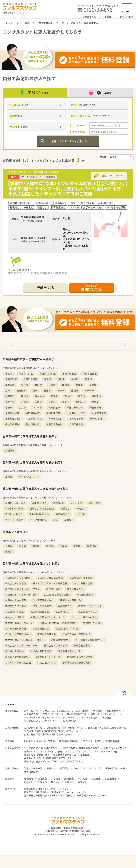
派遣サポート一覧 (33, 768)
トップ (9, 23)
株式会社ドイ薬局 (42, 606)
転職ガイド (30, 751)
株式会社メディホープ (69, 651)
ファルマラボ (47, 751)
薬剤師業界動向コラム (65, 755)
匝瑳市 (95, 402)
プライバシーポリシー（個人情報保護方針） (64, 714)
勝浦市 (47, 391)
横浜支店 (96, 778)
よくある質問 (31, 714)
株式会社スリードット (56, 645)
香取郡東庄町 (53, 413)
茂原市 (52, 385)
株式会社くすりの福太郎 (18, 578)
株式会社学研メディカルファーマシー (25, 640)
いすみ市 (37, 407)
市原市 (61, 391)
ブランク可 (76, 503)
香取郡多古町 (33, 413)
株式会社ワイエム (47, 662)
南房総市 (80, 402)
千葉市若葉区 (90, 374)
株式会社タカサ (75, 589)
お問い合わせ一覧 (33, 728)
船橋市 (75, 379)
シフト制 (81, 514)
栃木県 (22, 546)
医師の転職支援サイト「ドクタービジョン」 (46, 789)
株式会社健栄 (53, 589)
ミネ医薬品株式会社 (43, 600)
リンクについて (32, 721)
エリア (35, 92)
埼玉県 (50, 546)
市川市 (61, 379)
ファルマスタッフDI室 (106, 751)
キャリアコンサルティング (87, 768)
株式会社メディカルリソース (92, 795)
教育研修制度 (31, 772)
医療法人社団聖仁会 (71, 600)
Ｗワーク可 (94, 503)
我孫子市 (10, 396)
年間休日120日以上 (15, 503)
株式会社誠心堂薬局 (16, 583)
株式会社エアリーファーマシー (21, 645)
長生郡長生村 (76, 419)
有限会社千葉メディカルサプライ (48, 617)
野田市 (38, 385)
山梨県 (9, 551)
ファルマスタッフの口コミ (56, 711)
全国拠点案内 (114, 711)
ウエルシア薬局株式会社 (50, 578)
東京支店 (83, 778)
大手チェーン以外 (14, 520)
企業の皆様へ (89, 17)
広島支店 (69, 782)
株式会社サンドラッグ (90, 606)
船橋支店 (69, 778)
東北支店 (42, 778)
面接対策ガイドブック (115, 748)
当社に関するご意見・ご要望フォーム (107, 728)
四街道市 (96, 396)
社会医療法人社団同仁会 (90, 640)
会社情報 (98, 711)
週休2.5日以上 (39, 503)
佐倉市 (79, 385)
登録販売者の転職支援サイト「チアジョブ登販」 (48, 795)
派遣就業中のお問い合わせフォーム (65, 728)
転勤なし (65, 508)
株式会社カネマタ (88, 612)
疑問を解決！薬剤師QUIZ (36, 755)
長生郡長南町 (33, 424)
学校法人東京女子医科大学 (76, 634)
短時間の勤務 (113, 741)
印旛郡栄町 (95, 407)
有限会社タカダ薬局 (16, 600)
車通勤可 (81, 508)
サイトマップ (52, 721)
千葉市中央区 (26, 374)
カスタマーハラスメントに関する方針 (78, 717)
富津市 (68, 396)
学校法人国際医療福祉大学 (76, 662)
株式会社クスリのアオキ (80, 657)
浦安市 (82, 396)
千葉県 (26, 23)
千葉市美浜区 (30, 379)
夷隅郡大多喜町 (54, 424)
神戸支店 (56, 782)
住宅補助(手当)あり (39, 514)
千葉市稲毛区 (69, 374)
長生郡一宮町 (35, 419)
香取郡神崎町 (46, 23)
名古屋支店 (111, 778)
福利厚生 (65, 768)
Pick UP (28, 741)
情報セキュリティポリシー (104, 714)
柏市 (35, 391)
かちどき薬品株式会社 (17, 657)
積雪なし (69, 520)
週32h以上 (58, 503)
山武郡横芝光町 (13, 419)
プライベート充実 (92, 741)
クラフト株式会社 (83, 583)
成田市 (66, 385)
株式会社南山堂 (82, 645)
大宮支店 (56, 778)
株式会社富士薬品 (40, 612)
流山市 (75, 391)
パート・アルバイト (29, 477)
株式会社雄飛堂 (41, 628)
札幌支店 (29, 778)
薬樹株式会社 (65, 606)
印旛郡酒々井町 (75, 407)
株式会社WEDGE (92, 623)
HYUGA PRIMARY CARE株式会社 (58, 623)
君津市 (54, 396)
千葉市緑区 (11, 379)
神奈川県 (92, 546)
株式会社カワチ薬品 (16, 606)
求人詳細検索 (82, 711)
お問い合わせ (127, 17)
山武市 (22, 407)
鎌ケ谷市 (39, 396)
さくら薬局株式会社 (16, 628)
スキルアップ (83, 751)
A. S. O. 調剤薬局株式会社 (57, 595)
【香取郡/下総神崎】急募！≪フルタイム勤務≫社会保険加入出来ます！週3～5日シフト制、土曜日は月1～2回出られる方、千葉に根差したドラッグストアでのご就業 (67, 188)
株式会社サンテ (85, 595)
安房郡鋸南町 (76, 424)
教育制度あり (63, 514)
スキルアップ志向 (46, 741)
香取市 (9, 407)
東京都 (77, 546)
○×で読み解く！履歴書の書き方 (41, 748)
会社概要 (107, 17)
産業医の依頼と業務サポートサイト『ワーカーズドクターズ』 (55, 792)
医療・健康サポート (115, 768)
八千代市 (89, 391)
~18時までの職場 (14, 508)
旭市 (8, 391)
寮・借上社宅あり (14, 514)
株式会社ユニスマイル (67, 628)
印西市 (38, 402)
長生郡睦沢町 (56, 419)
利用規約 (107, 717)
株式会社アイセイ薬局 (81, 578)
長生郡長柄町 (12, 424)
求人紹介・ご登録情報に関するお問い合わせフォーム (51, 731)
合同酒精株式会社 (60, 640)
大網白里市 (54, 407)
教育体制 (51, 768)
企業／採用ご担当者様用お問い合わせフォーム (48, 734)
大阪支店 (42, 782)
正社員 (9, 477)
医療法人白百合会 (47, 634)
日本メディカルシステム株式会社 (50, 583)
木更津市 (10, 385)
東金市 (93, 385)
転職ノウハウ (65, 751)
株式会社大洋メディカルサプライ (22, 589)
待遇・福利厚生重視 (69, 741)
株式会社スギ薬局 (15, 612)
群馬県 (36, 546)
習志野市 (21, 391)
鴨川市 (25, 396)
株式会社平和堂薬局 (41, 651)
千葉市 (9, 374)
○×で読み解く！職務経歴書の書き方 (81, 748)
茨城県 (9, 546)
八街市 (25, 402)
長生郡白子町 (97, 419)
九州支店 (83, 782)
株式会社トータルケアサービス (21, 595)
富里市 (66, 402)
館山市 (88, 379)
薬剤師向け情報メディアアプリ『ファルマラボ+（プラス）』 (53, 761)
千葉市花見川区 (48, 374)
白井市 (52, 402)
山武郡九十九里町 (76, 413)
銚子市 (48, 379)
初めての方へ (31, 711)
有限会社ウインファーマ (48, 657)
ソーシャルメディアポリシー (39, 717)
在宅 (55, 520)
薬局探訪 (85, 755)
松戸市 (25, 385)
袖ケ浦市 (10, 402)
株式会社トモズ (64, 612)
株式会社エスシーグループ (19, 623)
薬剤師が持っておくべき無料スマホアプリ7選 (48, 758)
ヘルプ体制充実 (38, 520)
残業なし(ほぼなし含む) (42, 508)
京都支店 (29, 782)
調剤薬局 (10, 450)
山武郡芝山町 (99, 413)
